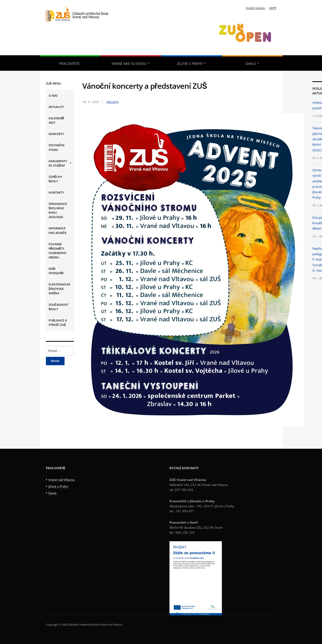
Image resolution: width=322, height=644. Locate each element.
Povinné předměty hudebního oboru (58, 251)
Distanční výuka (56, 147)
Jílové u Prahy (190, 64)
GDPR (273, 8)
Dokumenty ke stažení (58, 163)
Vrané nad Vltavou (129, 64)
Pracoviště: (70, 64)
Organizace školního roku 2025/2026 (58, 210)
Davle (251, 64)
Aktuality (56, 107)
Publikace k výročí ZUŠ (58, 323)
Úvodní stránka (255, 8)
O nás (53, 96)
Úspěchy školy (55, 179)
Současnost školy (58, 307)
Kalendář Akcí (56, 120)
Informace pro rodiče (58, 230)
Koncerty (56, 134)
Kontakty (56, 192)
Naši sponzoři (56, 271)
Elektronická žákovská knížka (59, 289)
